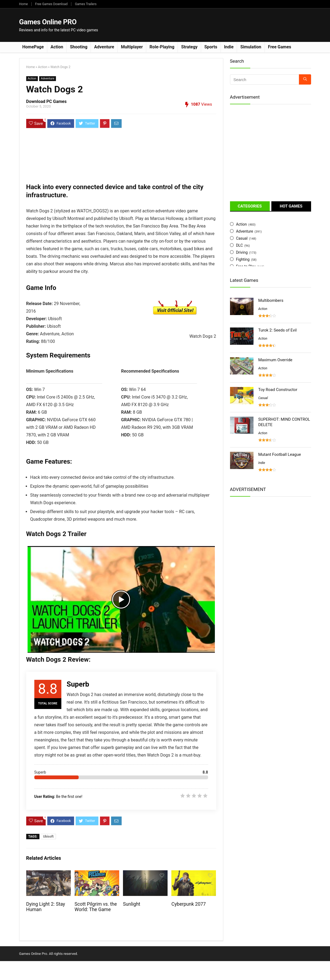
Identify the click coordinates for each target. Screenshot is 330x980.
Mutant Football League (280, 454)
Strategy (189, 47)
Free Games (280, 47)
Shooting (79, 47)
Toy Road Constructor (278, 390)
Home (24, 4)
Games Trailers (86, 4)
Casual (242, 238)
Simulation (251, 47)
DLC (239, 245)
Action (57, 47)
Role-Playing (162, 47)
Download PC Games (46, 101)
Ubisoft (48, 837)
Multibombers (271, 300)
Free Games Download (51, 4)
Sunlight (132, 904)
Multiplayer (132, 47)
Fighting (243, 259)
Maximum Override (275, 360)
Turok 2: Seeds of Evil (278, 330)
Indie (229, 47)
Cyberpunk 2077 (189, 904)
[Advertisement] (213, 25)
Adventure (104, 47)
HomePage (33, 47)
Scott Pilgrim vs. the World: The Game (96, 907)
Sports (211, 47)
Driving (242, 252)
